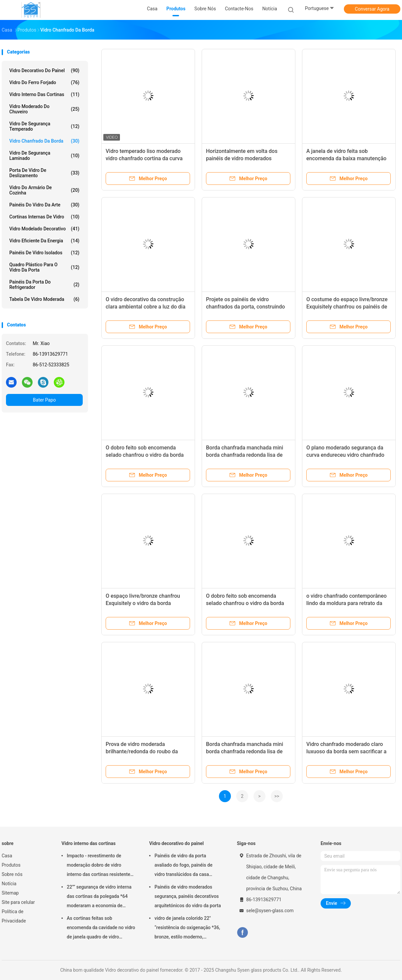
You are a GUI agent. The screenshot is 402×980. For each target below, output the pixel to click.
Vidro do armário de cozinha (44, 190)
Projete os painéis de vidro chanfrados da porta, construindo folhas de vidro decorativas (246, 307)
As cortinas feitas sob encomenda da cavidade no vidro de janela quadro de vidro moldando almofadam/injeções (101, 928)
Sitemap (10, 893)
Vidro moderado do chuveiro (44, 109)
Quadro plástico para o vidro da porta (44, 267)
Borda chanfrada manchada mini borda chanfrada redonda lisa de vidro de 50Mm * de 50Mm (245, 455)
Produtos (11, 865)
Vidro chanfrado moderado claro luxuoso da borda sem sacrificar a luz (346, 751)
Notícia (9, 884)
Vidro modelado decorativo (44, 229)
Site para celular (18, 902)
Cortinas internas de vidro (44, 217)
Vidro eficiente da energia (44, 241)
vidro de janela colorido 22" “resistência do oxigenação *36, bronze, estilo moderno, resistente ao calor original (187, 928)
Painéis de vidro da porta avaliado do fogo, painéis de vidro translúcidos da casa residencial (183, 866)
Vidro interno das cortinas (44, 94)
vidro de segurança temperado (44, 126)
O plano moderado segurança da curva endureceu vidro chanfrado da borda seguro (345, 455)
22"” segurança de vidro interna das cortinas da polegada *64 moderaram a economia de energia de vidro (99, 897)
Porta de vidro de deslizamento (44, 173)
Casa (7, 856)
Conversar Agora (372, 9)
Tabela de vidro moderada (44, 299)
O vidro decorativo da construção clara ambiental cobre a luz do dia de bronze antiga (146, 307)
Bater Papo (44, 400)
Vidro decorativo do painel (44, 70)
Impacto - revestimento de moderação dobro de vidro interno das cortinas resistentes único (100, 866)
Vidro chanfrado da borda (44, 141)
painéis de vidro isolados (44, 253)
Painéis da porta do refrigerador (44, 285)
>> (277, 796)
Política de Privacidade (14, 916)
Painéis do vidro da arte (44, 205)
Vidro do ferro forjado (44, 82)
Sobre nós (12, 874)
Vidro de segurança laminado (44, 156)
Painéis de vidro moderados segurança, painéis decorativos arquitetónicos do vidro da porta (188, 896)
